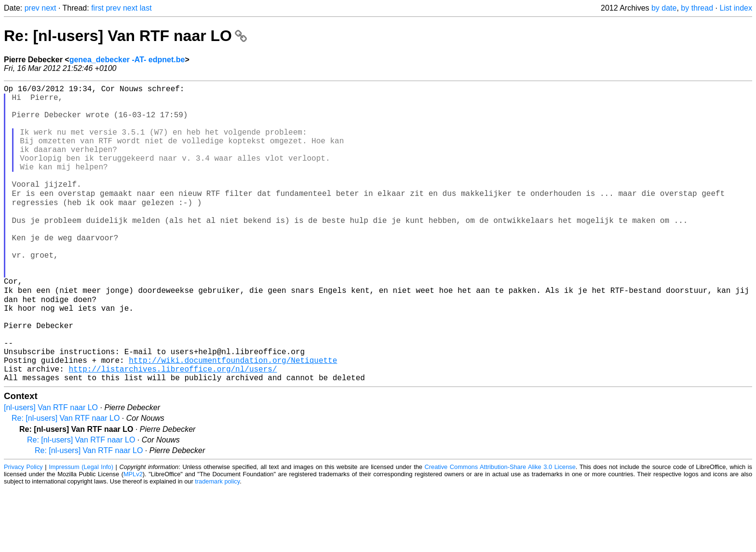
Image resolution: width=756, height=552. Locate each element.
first (97, 8)
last (146, 8)
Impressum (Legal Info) (81, 530)
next (49, 8)
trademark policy (217, 545)
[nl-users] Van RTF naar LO (51, 471)
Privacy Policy (23, 530)
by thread (697, 8)
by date (664, 8)
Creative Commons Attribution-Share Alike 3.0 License (500, 530)
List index (736, 8)
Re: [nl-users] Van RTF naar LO (125, 36)
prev (32, 8)
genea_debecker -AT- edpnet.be (127, 60)
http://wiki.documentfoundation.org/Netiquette (233, 419)
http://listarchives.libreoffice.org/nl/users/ (173, 430)
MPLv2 (133, 537)
